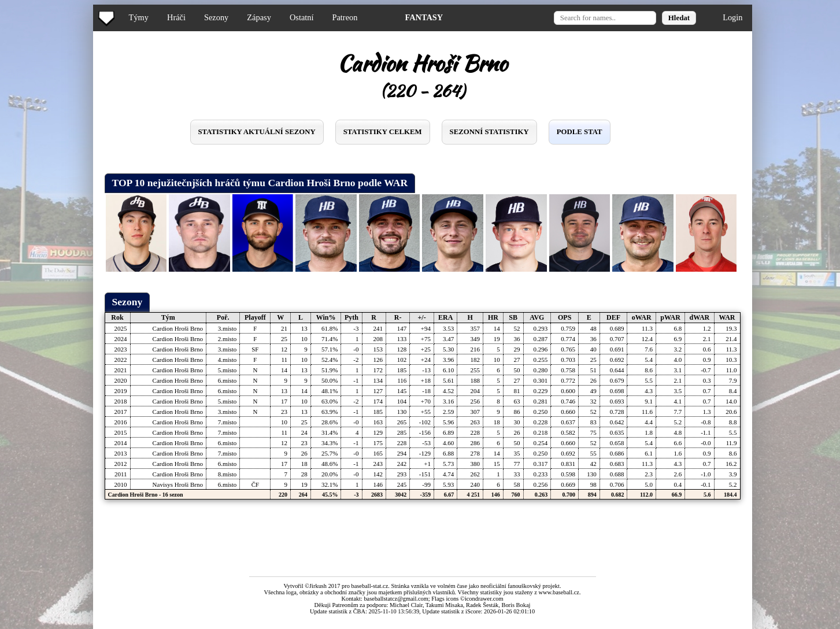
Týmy (139, 17)
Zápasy (259, 17)
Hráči (176, 17)
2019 (121, 391)
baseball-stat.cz (370, 586)
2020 (121, 380)
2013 (121, 453)
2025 (121, 328)
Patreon (345, 17)
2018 (121, 401)
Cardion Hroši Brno (178, 328)
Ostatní (302, 17)
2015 (121, 432)
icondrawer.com (484, 599)
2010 (121, 484)
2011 (121, 474)
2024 (121, 339)
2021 (121, 370)
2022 (121, 360)
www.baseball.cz (559, 592)
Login (732, 17)
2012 (121, 464)
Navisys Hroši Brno (178, 484)
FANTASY (424, 17)
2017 (121, 412)
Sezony (216, 17)
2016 (121, 422)
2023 (121, 349)
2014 (121, 443)
